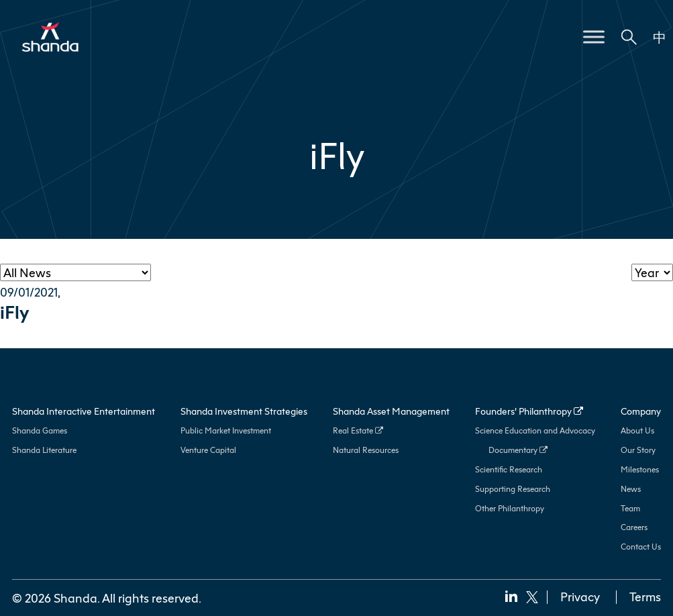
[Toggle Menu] (594, 37)
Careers (634, 527)
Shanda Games (40, 430)
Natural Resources (366, 450)
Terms (645, 597)
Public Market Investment (226, 430)
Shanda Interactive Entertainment (84, 411)
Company (641, 411)
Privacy (580, 597)
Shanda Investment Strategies (244, 411)
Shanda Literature (44, 450)
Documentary (518, 450)
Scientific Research (509, 469)
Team (630, 508)
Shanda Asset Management (391, 411)
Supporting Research (513, 489)
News (631, 489)
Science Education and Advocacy (535, 430)
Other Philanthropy (510, 508)
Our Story (638, 450)
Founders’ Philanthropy (529, 411)
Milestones (640, 469)
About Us (637, 430)
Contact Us (641, 547)
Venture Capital (208, 450)
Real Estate (358, 430)
